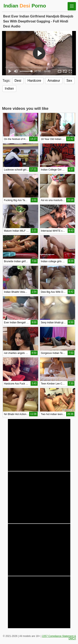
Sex (69, 81)
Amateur (54, 81)
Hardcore (34, 81)
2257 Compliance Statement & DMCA (59, 637)
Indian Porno (25, 6)
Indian (9, 88)
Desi (18, 81)
